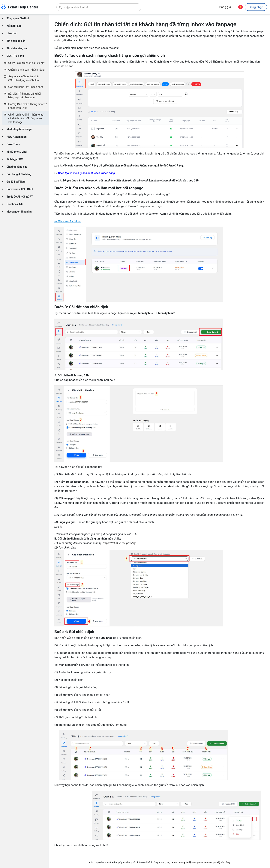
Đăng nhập (256, 7)
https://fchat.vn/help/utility (119, 543)
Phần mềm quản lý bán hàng (216, 863)
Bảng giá (225, 7)
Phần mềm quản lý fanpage (186, 863)
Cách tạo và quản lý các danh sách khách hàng (86, 173)
